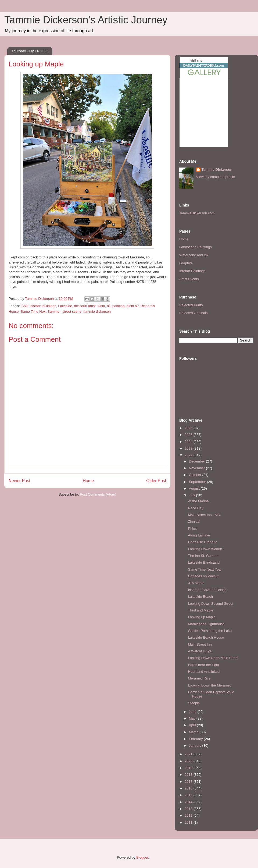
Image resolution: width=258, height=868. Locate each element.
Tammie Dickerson (217, 170)
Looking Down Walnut (205, 549)
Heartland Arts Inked (204, 672)
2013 (189, 809)
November (198, 468)
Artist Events (189, 279)
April (193, 725)
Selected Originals (193, 313)
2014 (189, 802)
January (196, 746)
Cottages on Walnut (203, 576)
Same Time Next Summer (41, 312)
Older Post (156, 481)
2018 (189, 775)
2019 (189, 768)
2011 (189, 822)
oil (109, 306)
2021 (189, 754)
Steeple (194, 703)
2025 (189, 435)
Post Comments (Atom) (98, 494)
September (198, 482)
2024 (189, 442)
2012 (189, 815)
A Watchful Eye (200, 651)
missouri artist (85, 306)
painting (119, 306)
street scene (72, 312)
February (196, 739)
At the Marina (198, 501)
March (194, 732)
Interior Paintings (192, 271)
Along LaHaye (199, 535)
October (196, 475)
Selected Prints (191, 305)
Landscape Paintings (196, 247)
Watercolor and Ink (194, 255)
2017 (189, 782)
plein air (133, 306)
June (193, 712)
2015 (189, 795)
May (193, 718)
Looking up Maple (202, 617)
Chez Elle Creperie (203, 542)
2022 (189, 455)
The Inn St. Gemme (203, 556)
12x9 (25, 306)
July (193, 495)
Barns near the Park (203, 665)
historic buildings (43, 306)
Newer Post (19, 481)
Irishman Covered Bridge (207, 590)
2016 (189, 788)
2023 (189, 448)
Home (88, 481)
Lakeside (65, 306)
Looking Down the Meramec (210, 685)
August (195, 488)
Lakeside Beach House (206, 637)
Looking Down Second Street (210, 604)
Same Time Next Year (205, 569)
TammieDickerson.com (197, 213)
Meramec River (200, 678)
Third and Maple (200, 610)
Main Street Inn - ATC (205, 515)
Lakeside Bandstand (204, 562)
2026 (189, 428)
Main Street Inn (200, 644)
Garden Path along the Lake (210, 631)
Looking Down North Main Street (213, 658)
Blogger (142, 857)
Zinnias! (194, 522)
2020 (189, 761)
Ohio (101, 306)
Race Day (196, 508)
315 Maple (196, 583)
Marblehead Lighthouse (206, 624)
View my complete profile (216, 177)
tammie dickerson (97, 312)
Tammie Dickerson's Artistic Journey (86, 20)
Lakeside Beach (200, 597)
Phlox (192, 529)
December (198, 461)
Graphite (186, 263)
